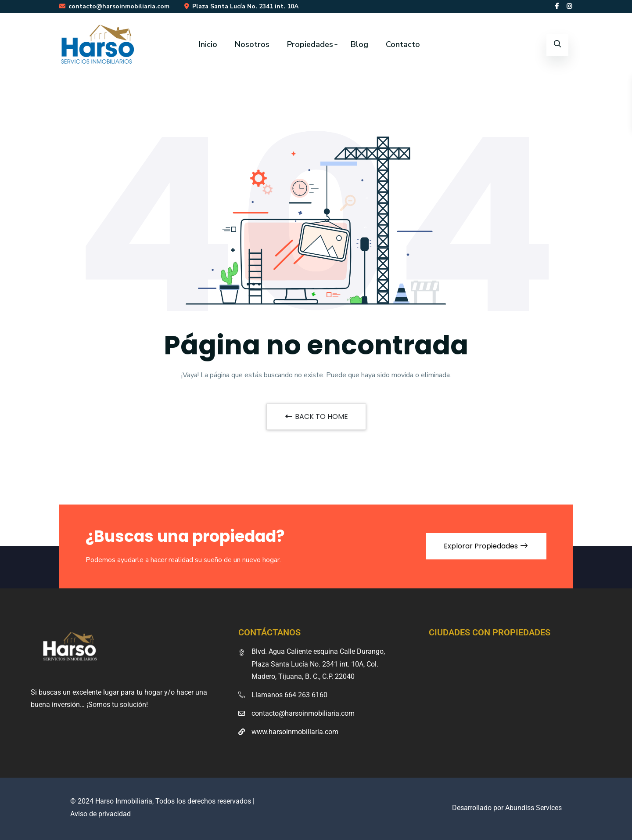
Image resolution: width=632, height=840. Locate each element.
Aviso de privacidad (101, 814)
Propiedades (310, 44)
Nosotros (252, 44)
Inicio (208, 44)
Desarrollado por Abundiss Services (507, 808)
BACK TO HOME (316, 416)
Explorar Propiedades (486, 546)
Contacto (403, 44)
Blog (359, 44)
